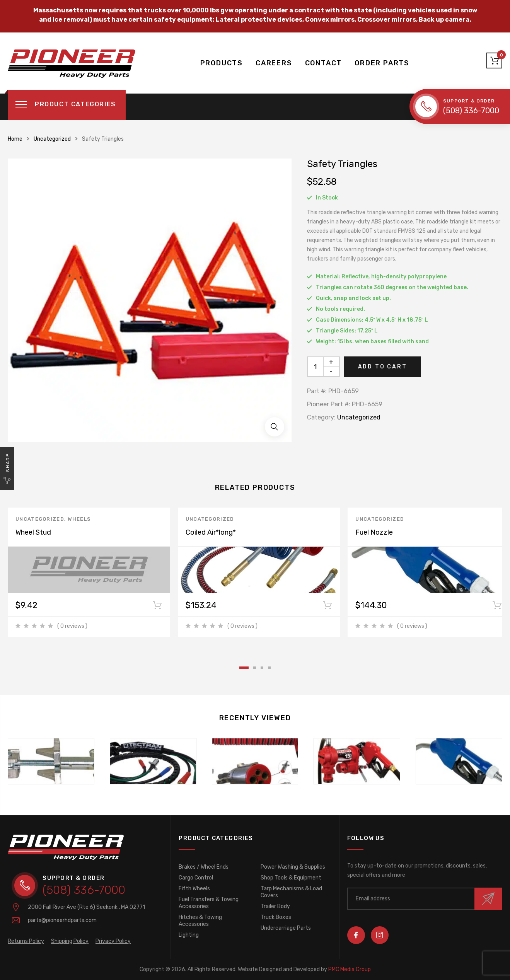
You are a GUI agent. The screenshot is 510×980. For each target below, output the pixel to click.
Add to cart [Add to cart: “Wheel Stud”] (157, 607)
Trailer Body (275, 906)
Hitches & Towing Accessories (200, 921)
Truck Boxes (276, 917)
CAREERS (274, 63)
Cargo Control (196, 878)
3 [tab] (262, 668)
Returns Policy (26, 941)
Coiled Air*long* (211, 532)
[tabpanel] (93, 572)
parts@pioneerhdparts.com (62, 920)
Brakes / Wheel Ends (204, 867)
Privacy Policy (113, 941)
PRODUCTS (222, 63)
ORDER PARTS (382, 63)
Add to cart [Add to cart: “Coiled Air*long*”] (327, 607)
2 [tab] (255, 668)
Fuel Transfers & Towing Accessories (209, 903)
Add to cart (383, 367)
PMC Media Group (304, 969)
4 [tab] (269, 668)
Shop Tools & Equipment (291, 878)
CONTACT (324, 63)
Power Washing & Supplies (293, 867)
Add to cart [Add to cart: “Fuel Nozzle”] (497, 607)
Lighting (189, 935)
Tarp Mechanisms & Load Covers (291, 892)
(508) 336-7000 (471, 111)
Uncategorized (52, 139)
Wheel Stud (33, 532)
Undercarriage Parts (286, 928)
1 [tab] (244, 668)
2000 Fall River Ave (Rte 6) (86, 907)
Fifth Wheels (194, 889)
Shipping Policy (70, 941)
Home (15, 139)
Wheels (79, 519)
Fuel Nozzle (374, 532)
